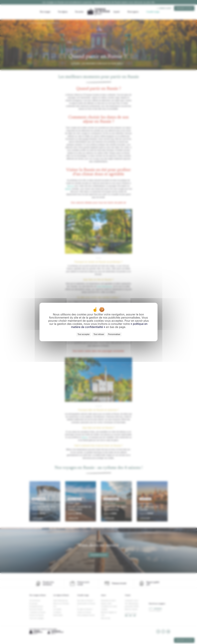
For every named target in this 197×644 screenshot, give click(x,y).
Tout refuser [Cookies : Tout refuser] (99, 334)
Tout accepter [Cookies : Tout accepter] (84, 334)
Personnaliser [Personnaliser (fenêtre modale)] (114, 334)
